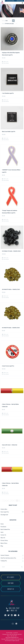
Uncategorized (4, 515)
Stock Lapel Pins (5, 512)
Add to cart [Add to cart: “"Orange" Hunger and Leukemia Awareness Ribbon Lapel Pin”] (6, 219)
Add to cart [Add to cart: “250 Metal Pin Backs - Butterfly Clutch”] (6, 296)
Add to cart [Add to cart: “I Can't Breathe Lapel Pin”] (6, 100)
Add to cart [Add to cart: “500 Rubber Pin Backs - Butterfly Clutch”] (6, 258)
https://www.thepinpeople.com (12, 637)
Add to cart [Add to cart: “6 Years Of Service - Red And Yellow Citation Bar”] (6, 492)
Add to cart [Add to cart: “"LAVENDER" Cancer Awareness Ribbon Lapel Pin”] (6, 179)
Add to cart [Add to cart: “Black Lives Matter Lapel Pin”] (6, 138)
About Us (3, 538)
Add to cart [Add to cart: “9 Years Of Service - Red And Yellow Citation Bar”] (6, 413)
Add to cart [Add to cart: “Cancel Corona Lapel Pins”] (6, 373)
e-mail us (13, 611)
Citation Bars (4, 509)
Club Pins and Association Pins (8, 558)
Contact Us (3, 535)
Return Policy (4, 543)
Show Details (6, 63)
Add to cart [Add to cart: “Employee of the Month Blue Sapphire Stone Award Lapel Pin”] (6, 62)
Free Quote (3, 527)
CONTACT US (11, 589)
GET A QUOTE (11, 577)
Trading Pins (4, 561)
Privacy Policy (4, 540)
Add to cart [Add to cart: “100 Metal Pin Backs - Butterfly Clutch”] (6, 334)
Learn (2, 532)
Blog (2, 546)
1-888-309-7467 (13, 636)
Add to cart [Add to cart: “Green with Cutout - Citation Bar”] (6, 451)
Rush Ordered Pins (5, 529)
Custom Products (5, 555)
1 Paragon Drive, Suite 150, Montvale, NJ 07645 (12, 634)
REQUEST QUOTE (20, 1)
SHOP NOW (11, 583)
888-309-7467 (14, 608)
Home (2, 524)
